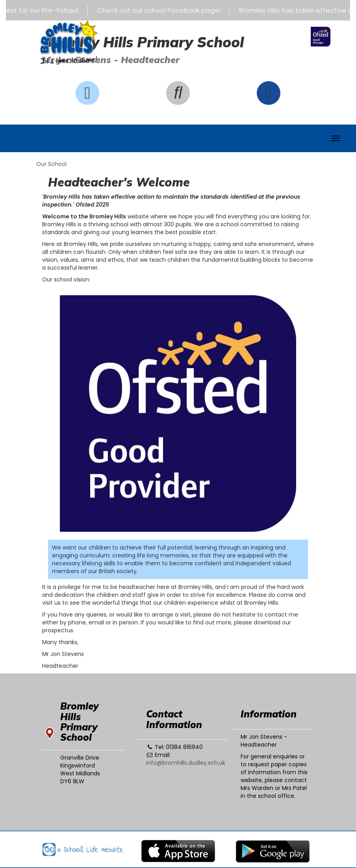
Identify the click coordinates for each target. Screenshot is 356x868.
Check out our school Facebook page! (163, 10)
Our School (51, 164)
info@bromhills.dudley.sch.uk (186, 763)
